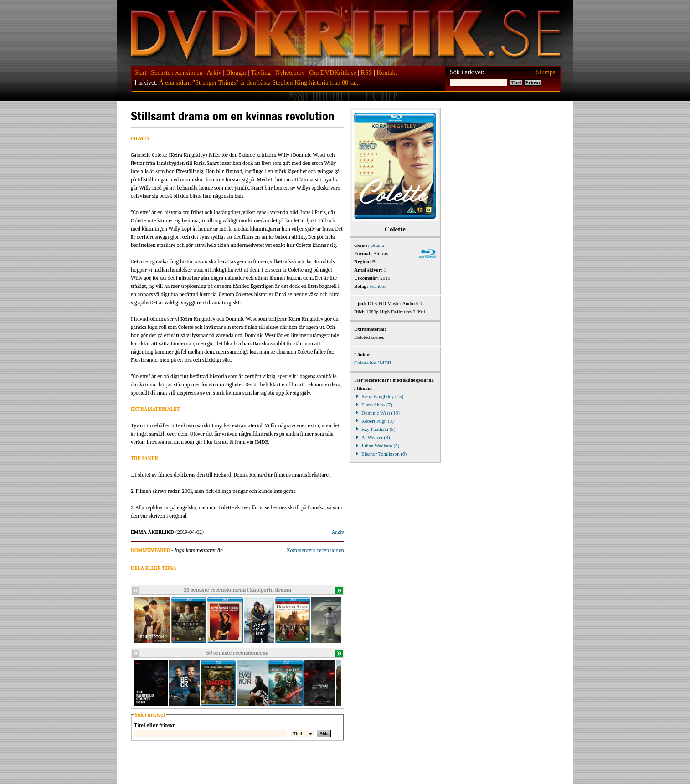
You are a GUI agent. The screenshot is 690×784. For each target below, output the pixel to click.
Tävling (261, 73)
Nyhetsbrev (290, 73)
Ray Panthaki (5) (375, 429)
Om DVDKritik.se (332, 73)
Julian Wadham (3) (377, 446)
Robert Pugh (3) (374, 421)
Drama (377, 245)
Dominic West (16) (377, 413)
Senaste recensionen (177, 73)
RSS (367, 73)
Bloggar (236, 73)
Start (140, 73)
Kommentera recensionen (315, 550)
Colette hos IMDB (373, 363)
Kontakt (387, 73)
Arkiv (214, 73)
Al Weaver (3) (372, 437)
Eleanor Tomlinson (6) (380, 454)
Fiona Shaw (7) (373, 405)
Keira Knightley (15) (379, 396)
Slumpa (546, 72)
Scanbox (378, 286)
